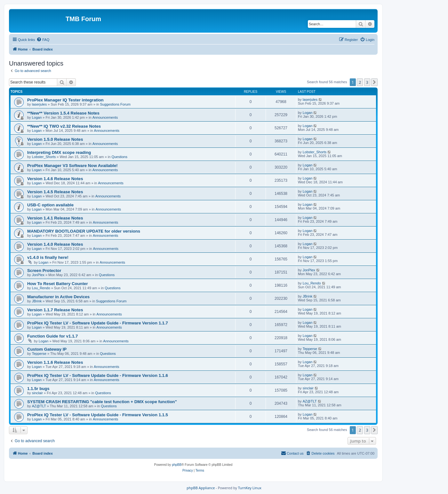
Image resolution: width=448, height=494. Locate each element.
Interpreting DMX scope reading (59, 152)
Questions (119, 157)
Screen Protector (44, 271)
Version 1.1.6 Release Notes (55, 362)
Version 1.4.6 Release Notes (55, 179)
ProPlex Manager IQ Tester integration (65, 100)
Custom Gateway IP (47, 349)
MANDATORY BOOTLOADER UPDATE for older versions (84, 231)
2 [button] (360, 82)
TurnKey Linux (250, 488)
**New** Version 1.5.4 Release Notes (63, 113)
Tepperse (39, 354)
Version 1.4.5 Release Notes (55, 192)
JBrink (37, 301)
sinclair (37, 393)
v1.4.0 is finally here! (48, 257)
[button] (374, 82)
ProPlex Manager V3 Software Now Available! (72, 166)
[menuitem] (43, 40)
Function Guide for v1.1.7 (52, 336)
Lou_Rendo (41, 288)
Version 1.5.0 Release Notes (55, 139)
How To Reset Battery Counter (58, 284)
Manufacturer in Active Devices (58, 297)
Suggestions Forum (115, 104)
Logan (37, 117)
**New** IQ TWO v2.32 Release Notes (64, 126)
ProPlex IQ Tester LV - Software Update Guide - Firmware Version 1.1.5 (98, 415)
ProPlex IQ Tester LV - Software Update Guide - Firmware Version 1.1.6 (98, 375)
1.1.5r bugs (38, 389)
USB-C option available (50, 205)
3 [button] (367, 82)
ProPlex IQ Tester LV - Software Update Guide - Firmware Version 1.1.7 (98, 323)
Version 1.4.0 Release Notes (55, 244)
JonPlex (38, 275)
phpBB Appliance (201, 488)
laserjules (39, 104)
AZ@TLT (39, 406)
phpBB (177, 465)
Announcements (105, 117)
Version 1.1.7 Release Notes (55, 310)
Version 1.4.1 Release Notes (55, 218)
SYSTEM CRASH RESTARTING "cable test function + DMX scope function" (102, 402)
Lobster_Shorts (44, 157)
